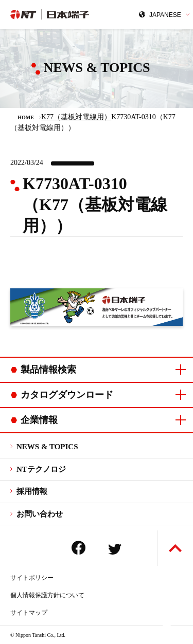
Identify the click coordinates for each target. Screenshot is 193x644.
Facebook (78, 548)
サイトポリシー (32, 578)
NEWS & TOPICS (47, 447)
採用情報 (32, 491)
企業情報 (39, 420)
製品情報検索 (48, 370)
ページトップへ (175, 548)
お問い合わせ (40, 514)
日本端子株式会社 (54, 14)
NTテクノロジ (41, 469)
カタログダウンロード (67, 395)
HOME (26, 117)
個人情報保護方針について (47, 595)
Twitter (115, 549)
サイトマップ (29, 613)
